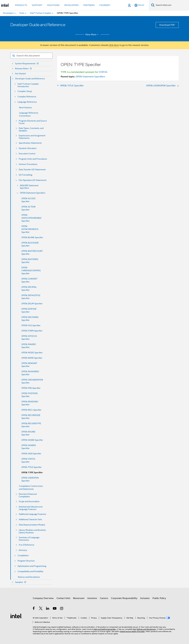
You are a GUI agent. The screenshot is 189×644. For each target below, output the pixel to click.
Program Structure (26, 561)
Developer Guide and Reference (30, 79)
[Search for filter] (31, 56)
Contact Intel (63, 598)
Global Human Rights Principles (132, 631)
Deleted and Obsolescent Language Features (31, 508)
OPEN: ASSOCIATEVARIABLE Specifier (31, 218)
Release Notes (24, 69)
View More (92, 35)
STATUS (103, 72)
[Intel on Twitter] (41, 609)
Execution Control (27, 154)
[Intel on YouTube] (55, 609)
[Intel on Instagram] (62, 609)
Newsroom (79, 598)
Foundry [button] (105, 5)
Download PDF (167, 25)
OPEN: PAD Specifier (31, 388)
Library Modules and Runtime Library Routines (32, 531)
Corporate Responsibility (124, 598)
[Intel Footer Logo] (16, 616)
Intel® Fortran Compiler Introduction (28, 85)
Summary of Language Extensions (29, 539)
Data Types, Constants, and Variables (31, 129)
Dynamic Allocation (28, 148)
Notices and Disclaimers (29, 577)
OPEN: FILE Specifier (31, 325)
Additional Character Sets (30, 519)
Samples (21, 582)
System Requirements (27, 64)
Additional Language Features (32, 514)
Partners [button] (89, 5)
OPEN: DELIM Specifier (32, 304)
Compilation (23, 555)
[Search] (153, 5)
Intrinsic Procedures (28, 164)
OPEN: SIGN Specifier (31, 454)
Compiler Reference (27, 97)
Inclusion (145, 598)
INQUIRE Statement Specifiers (29, 187)
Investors (92, 598)
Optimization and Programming (32, 566)
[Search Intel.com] (172, 5)
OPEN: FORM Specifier (32, 331)
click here (114, 45)
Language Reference (27, 102)
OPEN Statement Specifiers (33, 193)
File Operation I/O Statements (33, 180)
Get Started (20, 74)
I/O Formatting (26, 175)
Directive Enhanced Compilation (28, 495)
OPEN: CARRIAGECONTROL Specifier (31, 270)
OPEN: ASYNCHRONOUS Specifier (30, 229)
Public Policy (159, 598)
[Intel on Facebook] (34, 609)
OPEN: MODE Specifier (32, 353)
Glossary (23, 550)
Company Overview (43, 598)
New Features (25, 107)
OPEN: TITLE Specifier (32, 467)
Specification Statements (30, 143)
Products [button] (21, 5)
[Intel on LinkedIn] (48, 609)
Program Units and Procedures (33, 159)
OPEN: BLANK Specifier (32, 237)
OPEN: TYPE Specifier (32, 473)
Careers (104, 598)
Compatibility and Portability (30, 571)
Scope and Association (29, 501)
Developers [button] (72, 5)
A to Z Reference (27, 545)
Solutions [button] (53, 5)
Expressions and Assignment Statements (32, 137)
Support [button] (37, 5)
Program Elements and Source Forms (33, 122)
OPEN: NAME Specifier (32, 358)
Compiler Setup (25, 91)
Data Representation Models (32, 525)
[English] (139, 5)
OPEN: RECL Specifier (31, 410)
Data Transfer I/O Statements (32, 170)
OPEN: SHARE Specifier (32, 440)
